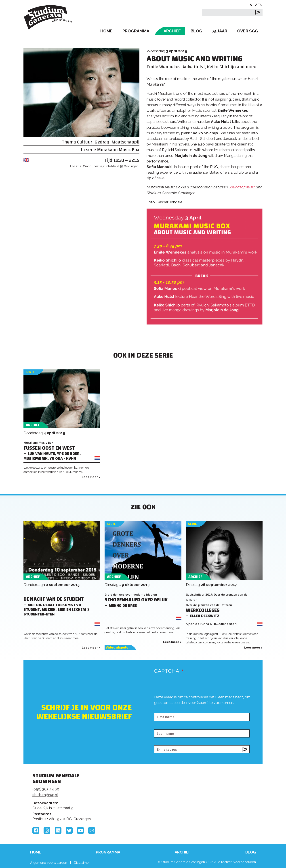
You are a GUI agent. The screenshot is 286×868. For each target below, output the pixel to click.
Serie (30, 372)
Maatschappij (126, 142)
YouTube (80, 830)
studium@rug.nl (45, 795)
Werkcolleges (203, 610)
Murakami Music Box (118, 150)
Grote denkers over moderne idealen (131, 595)
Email (92, 830)
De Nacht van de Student (54, 599)
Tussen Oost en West (49, 448)
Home (106, 31)
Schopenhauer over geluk (136, 600)
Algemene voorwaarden (49, 863)
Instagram (47, 830)
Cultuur (85, 142)
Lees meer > (91, 477)
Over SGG (248, 31)
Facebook (36, 830)
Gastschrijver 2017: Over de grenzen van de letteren (217, 597)
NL (252, 5)
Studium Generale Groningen (48, 17)
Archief (172, 31)
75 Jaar (220, 31)
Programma (136, 31)
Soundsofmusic (242, 187)
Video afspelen (118, 648)
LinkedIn (58, 830)
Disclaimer (82, 863)
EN (260, 5)
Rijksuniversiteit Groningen (211, 791)
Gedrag (102, 142)
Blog (196, 31)
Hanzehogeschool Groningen (211, 806)
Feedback (145, 793)
